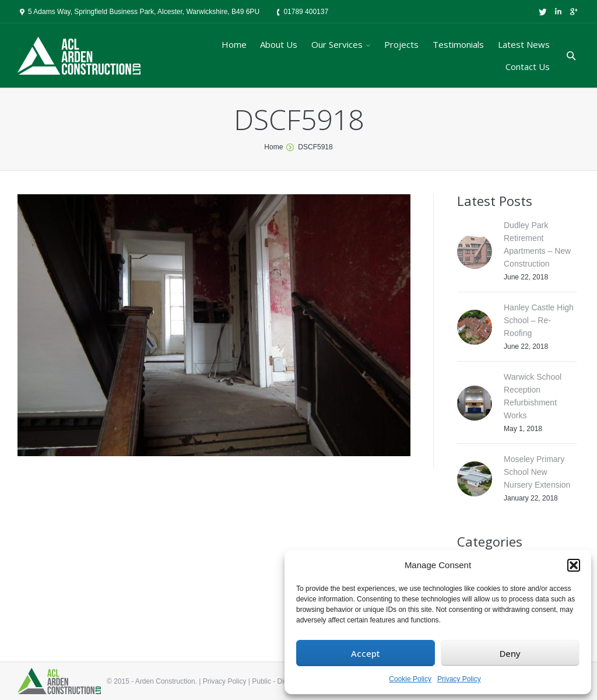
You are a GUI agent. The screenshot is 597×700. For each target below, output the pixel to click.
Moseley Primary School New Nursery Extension (537, 472)
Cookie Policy (410, 679)
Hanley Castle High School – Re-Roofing (539, 320)
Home (273, 147)
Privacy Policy (459, 679)
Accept (366, 653)
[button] (574, 565)
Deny (510, 653)
